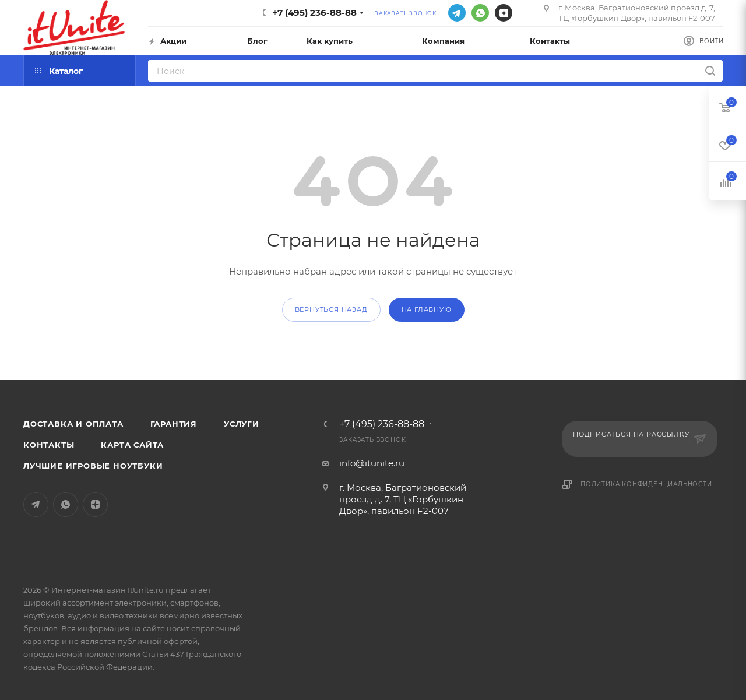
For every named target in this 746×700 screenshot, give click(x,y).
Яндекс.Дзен (504, 13)
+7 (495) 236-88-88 (314, 13)
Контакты (49, 445)
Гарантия (174, 424)
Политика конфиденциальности (646, 484)
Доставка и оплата (73, 424)
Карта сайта (132, 445)
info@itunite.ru (372, 463)
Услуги (242, 424)
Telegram (457, 13)
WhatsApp (480, 13)
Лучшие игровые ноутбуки (93, 466)
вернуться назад (331, 309)
